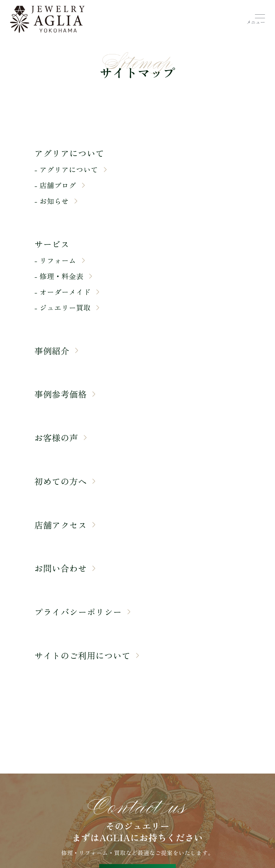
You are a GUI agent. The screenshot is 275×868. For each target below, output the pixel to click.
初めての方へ (65, 481)
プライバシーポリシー (82, 612)
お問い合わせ (65, 568)
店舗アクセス (65, 525)
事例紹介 (56, 351)
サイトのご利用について (87, 655)
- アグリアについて (71, 170)
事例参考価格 (65, 394)
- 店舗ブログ (60, 185)
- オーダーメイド (67, 292)
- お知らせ (56, 201)
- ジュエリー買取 (67, 308)
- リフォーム (60, 260)
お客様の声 (61, 438)
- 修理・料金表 (63, 276)
